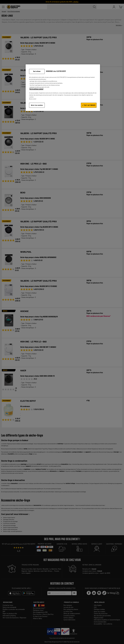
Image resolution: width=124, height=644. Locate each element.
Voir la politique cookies (36, 89)
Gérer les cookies (37, 105)
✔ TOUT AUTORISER (89, 105)
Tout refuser (37, 71)
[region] (63, 88)
